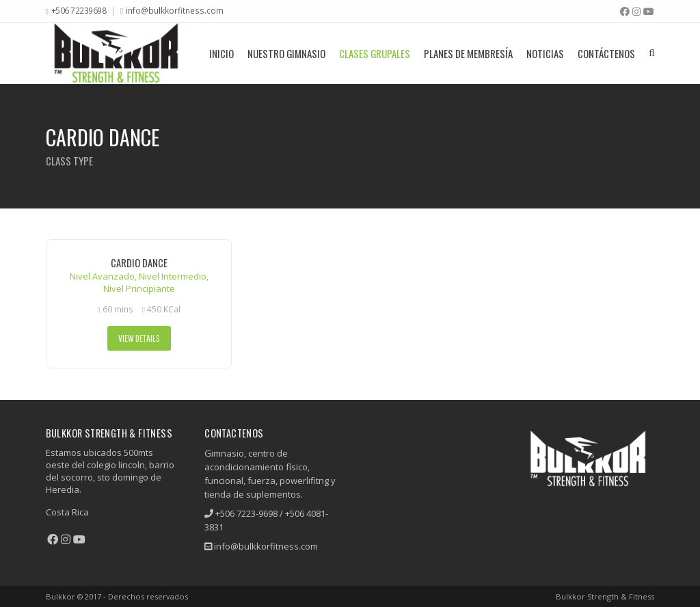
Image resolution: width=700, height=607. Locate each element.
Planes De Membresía (468, 53)
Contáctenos (606, 53)
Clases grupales (375, 53)
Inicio (221, 53)
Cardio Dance (139, 263)
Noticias (545, 53)
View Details (139, 338)
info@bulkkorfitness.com (175, 10)
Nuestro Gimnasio (286, 53)
